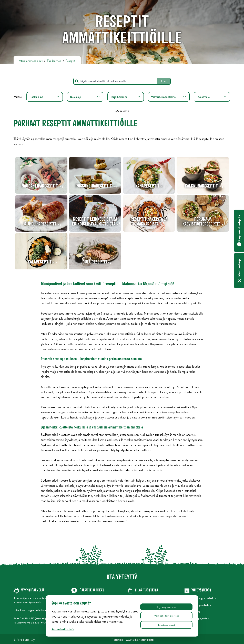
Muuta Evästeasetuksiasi (140, 640)
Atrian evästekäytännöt (63, 629)
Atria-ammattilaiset (31, 61)
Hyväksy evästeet (166, 607)
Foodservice (54, 61)
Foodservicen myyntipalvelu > (200, 598)
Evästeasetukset (166, 625)
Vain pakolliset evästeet (166, 616)
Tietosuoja (117, 640)
